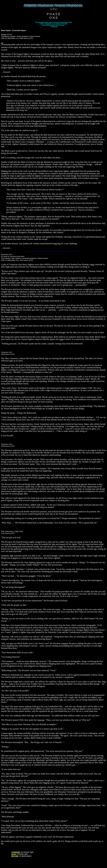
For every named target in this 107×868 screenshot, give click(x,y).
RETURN (15, 856)
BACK (14, 854)
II (56, 9)
